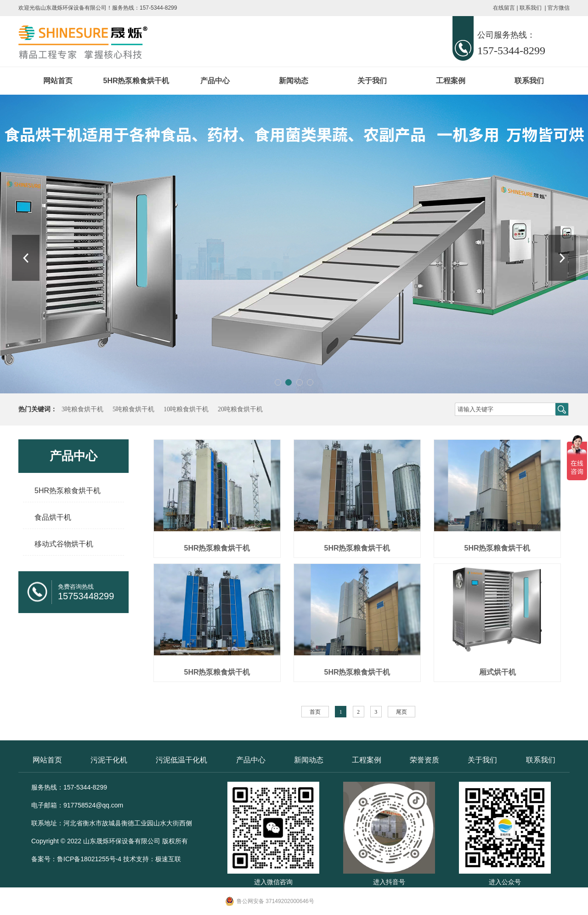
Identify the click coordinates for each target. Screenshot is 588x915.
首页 (315, 712)
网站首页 (58, 81)
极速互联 (168, 859)
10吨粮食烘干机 (186, 409)
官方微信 (559, 8)
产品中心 (215, 81)
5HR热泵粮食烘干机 (136, 81)
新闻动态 (294, 81)
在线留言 (504, 8)
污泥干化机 (109, 760)
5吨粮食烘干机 (133, 409)
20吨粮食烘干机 (240, 409)
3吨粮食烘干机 (82, 409)
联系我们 (531, 8)
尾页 (401, 712)
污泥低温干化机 (181, 760)
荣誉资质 (424, 760)
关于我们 (372, 81)
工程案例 (451, 81)
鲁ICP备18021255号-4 (89, 859)
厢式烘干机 (498, 672)
